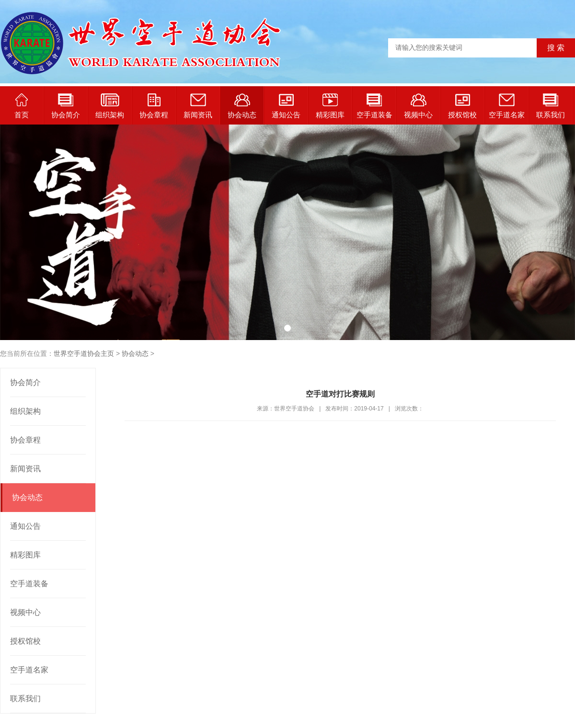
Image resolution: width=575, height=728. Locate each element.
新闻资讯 (198, 106)
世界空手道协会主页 (84, 353)
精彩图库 (330, 106)
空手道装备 (374, 106)
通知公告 (286, 106)
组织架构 (110, 106)
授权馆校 (462, 106)
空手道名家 (507, 106)
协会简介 (66, 106)
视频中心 (418, 106)
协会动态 (242, 106)
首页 (22, 106)
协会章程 (154, 106)
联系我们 (551, 106)
